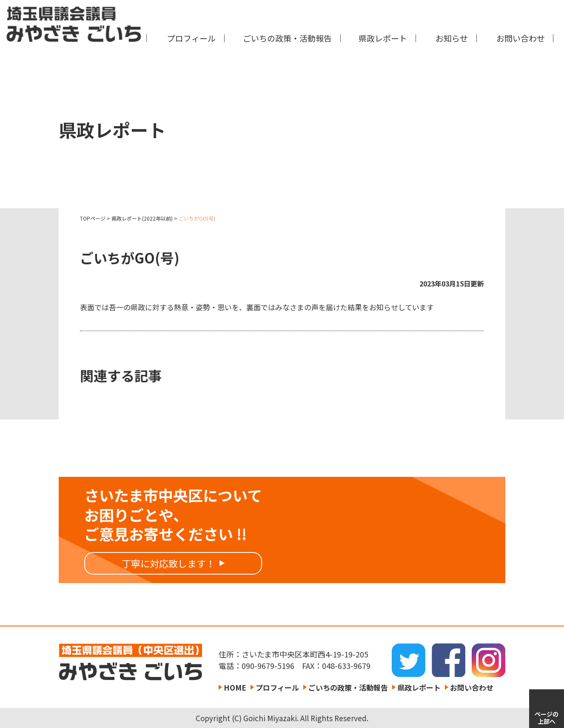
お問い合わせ (521, 38)
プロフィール (191, 38)
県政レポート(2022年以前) (142, 218)
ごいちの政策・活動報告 (287, 38)
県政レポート (383, 38)
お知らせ (452, 38)
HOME (235, 687)
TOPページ (93, 218)
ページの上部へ (547, 718)
